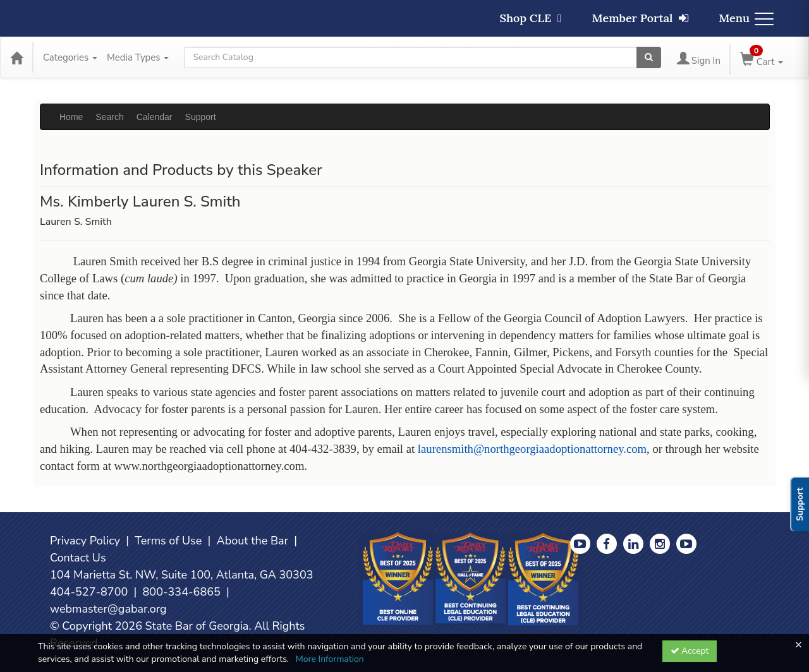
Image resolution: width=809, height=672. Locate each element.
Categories (70, 57)
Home (71, 117)
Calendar (155, 117)
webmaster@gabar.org (108, 609)
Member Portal (641, 18)
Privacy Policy (85, 541)
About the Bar (253, 541)
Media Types (138, 57)
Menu (746, 18)
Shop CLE (530, 18)
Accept (690, 651)
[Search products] (649, 57)
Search (109, 117)
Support (201, 117)
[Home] (16, 57)
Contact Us (78, 558)
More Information (330, 659)
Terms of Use (168, 541)
